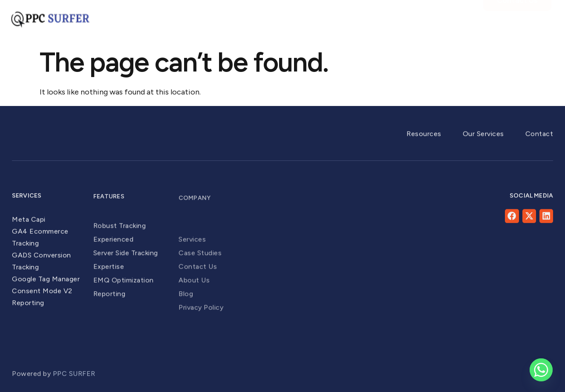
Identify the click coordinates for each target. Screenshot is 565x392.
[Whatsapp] (541, 370)
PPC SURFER (75, 380)
